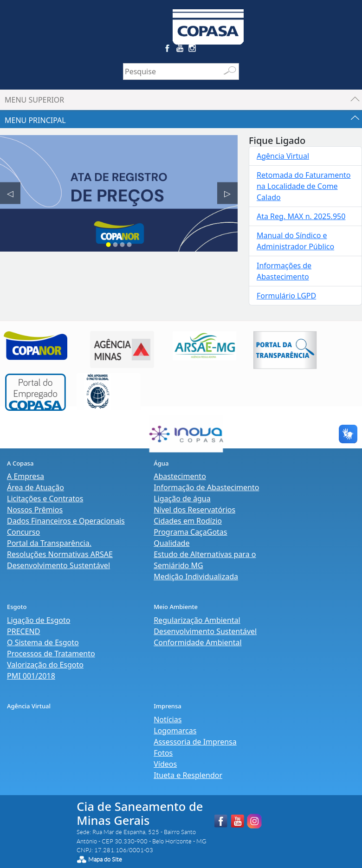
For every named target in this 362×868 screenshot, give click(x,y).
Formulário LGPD (286, 296)
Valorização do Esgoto (45, 665)
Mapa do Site (105, 859)
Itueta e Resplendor (188, 775)
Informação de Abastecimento (206, 487)
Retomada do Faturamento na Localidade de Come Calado (304, 186)
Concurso (23, 532)
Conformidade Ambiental (197, 642)
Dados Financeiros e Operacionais (66, 521)
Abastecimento (180, 476)
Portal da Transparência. (49, 543)
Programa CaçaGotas (190, 532)
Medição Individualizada (196, 577)
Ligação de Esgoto (39, 620)
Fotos (163, 753)
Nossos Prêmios (35, 510)
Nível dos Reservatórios (194, 510)
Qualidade (171, 543)
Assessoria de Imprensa (195, 742)
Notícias (168, 719)
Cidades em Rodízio (188, 521)
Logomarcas (175, 731)
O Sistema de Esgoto (43, 642)
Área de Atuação (36, 487)
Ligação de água (182, 499)
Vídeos (165, 764)
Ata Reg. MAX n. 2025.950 (301, 216)
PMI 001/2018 (31, 676)
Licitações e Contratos (45, 499)
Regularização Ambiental (197, 620)
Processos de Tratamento (51, 654)
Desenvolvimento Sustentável (58, 565)
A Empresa (26, 476)
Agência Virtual (283, 156)
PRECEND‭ (23, 631)
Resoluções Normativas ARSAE (60, 554)
